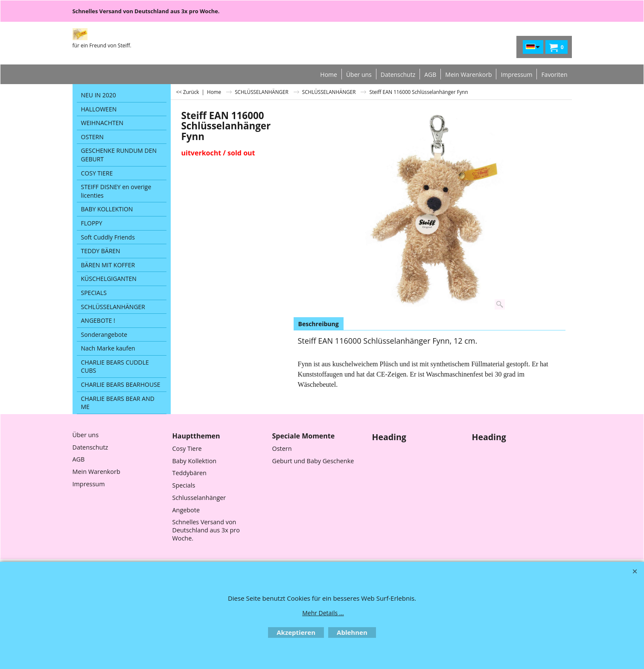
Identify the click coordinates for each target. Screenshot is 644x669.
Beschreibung (319, 324)
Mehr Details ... (323, 613)
